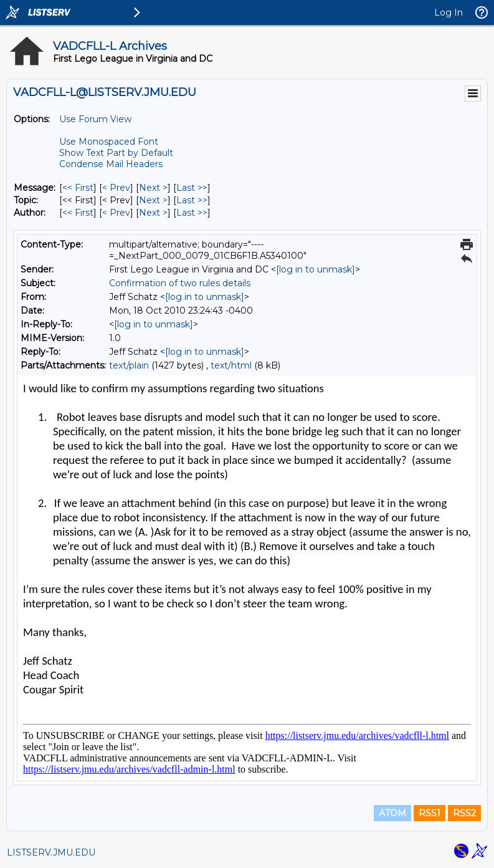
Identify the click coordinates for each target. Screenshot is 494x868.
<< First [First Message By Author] (78, 213)
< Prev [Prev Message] (116, 188)
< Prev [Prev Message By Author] (116, 213)
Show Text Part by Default (116, 153)
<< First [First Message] (78, 188)
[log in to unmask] (316, 269)
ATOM (392, 813)
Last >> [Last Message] (192, 188)
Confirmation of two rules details (180, 283)
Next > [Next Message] (153, 188)
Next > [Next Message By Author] (153, 213)
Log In (449, 12)
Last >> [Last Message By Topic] (192, 200)
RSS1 (430, 813)
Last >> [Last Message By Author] (192, 213)
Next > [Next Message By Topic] (153, 200)
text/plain (129, 365)
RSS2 (464, 813)
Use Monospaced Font (109, 142)
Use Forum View (95, 119)
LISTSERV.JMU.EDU (51, 852)
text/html (231, 365)
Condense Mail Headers (111, 164)
